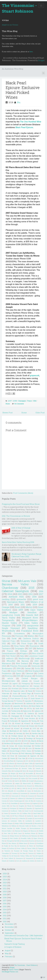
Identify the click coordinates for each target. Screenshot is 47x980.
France (29, 401)
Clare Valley (37, 610)
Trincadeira (5, 853)
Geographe (19, 648)
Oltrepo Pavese (14, 836)
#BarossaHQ (27, 783)
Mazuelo (39, 771)
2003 (26, 741)
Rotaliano (40, 843)
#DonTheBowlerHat (8, 786)
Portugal (9, 841)
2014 (10, 594)
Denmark (5, 683)
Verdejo (4, 856)
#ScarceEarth (39, 758)
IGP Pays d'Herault (18, 816)
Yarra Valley (9, 618)
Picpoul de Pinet (24, 776)
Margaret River (30, 618)
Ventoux (31, 853)
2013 (20, 594)
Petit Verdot (11, 656)
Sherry (31, 846)
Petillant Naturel (17, 736)
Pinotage (38, 753)
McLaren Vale (27, 581)
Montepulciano (9, 681)
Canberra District (31, 638)
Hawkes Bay (36, 733)
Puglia (41, 776)
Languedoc (17, 706)
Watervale (6, 693)
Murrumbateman (35, 828)
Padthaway (25, 836)
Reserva (32, 841)
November (9, 927)
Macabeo (38, 748)
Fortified (38, 746)
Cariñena (15, 793)
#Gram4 (32, 726)
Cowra (40, 673)
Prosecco (37, 683)
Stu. (19, 102)
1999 (24, 788)
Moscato (5, 688)
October (8, 930)
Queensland (22, 756)
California (29, 703)
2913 (3, 791)
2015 (31, 588)
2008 (15, 401)
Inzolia (29, 816)
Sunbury (12, 848)
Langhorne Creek (11, 615)
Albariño (33, 741)
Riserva (32, 843)
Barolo (41, 741)
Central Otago (26, 693)
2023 (37, 661)
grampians (40, 781)
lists (18, 861)
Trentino (19, 701)
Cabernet (29, 673)
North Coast (18, 833)
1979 (13, 788)
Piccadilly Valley (26, 838)
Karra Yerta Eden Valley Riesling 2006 (18, 542)
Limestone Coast (36, 656)
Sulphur (23, 778)
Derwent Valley (27, 768)
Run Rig (14, 846)
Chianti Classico (35, 743)
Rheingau (7, 778)
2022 (4, 643)
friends (4, 861)
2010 (10, 604)
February (9, 956)
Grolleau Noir (27, 813)
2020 (14, 643)
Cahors (30, 766)
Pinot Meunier (16, 698)
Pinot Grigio (27, 643)
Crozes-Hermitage (24, 746)
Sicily (37, 668)
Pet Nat (5, 736)
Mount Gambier (7, 828)
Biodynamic (7, 668)
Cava (25, 743)
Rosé (17, 607)
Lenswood (38, 818)
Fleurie (29, 806)
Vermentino (26, 641)
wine (4, 741)
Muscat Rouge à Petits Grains (20, 751)
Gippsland (38, 808)
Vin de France (13, 856)
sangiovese (33, 625)
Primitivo (37, 693)
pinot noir (38, 599)
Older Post (40, 413)
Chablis (25, 731)
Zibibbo (24, 781)
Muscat (39, 773)
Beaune (11, 766)
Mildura (14, 826)
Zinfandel (5, 696)
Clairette (12, 798)
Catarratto (33, 793)
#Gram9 (29, 786)
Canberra (31, 713)
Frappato (5, 748)
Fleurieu (7, 691)
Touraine (17, 851)
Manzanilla (29, 823)
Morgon (13, 773)
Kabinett (7, 818)
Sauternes (23, 846)
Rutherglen (14, 721)
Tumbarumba (16, 711)
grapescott (35, 376)
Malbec (31, 636)
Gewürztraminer (9, 653)
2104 (34, 788)
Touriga (38, 738)
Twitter (10, 781)
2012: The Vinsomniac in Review (16, 516)
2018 (34, 597)
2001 (27, 761)
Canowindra (6, 793)
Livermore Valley (16, 821)
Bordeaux (8, 743)
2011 (23, 604)
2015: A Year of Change (21, 528)
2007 (10, 401)
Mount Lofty (6, 708)
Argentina (38, 763)
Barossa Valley (15, 584)
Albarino (12, 763)
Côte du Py (5, 803)
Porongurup (26, 683)
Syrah (14, 638)
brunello (39, 858)
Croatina (39, 801)
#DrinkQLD (21, 786)
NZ (40, 718)
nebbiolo (10, 658)
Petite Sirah (13, 776)
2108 (40, 788)
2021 (37, 641)
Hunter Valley (9, 623)
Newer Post (8, 413)
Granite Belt (32, 615)
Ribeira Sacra (23, 843)
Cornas (12, 746)
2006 (36, 651)
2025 (32, 761)
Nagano (26, 831)
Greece (6, 813)
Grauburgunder (38, 811)
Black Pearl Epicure (24, 127)
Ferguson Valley (8, 718)
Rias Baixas (12, 843)
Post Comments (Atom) (23, 493)
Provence (34, 776)
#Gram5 (40, 726)
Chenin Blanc (36, 731)
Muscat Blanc (19, 708)
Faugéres (22, 806)
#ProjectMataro (30, 620)
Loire (30, 748)
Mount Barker (36, 706)
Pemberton (7, 673)
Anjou (29, 791)
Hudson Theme (13, 970)
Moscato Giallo (24, 826)
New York (7, 833)
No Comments (19, 404)
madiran (25, 861)
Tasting (34, 721)
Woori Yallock (9, 858)
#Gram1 (18, 723)
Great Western (30, 718)
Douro (28, 803)
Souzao (13, 738)
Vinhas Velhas (25, 856)
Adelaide (25, 681)
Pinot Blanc (31, 736)
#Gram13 (37, 723)
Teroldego (29, 738)
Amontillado (20, 791)
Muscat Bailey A (7, 831)
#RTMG (6, 788)
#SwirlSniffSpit (9, 761)
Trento (39, 851)
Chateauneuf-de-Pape (11, 768)
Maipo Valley (19, 823)
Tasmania (6, 648)
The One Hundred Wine (31, 122)
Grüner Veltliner (18, 671)
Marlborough (24, 658)
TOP (43, 977)
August (8, 950)
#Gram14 (5, 726)
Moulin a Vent (36, 826)
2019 (35, 604)
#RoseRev (11, 661)
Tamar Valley (31, 848)
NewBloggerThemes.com (10, 972)
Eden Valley (31, 623)
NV (3, 633)
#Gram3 (23, 726)
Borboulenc (37, 791)
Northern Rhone (30, 833)
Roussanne (34, 646)
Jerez (42, 816)
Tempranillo (8, 620)
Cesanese (31, 796)
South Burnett (36, 698)
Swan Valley (21, 848)
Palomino (34, 836)
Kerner (14, 818)
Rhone (8, 404)
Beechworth (19, 703)
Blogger (41, 60)
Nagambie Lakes (19, 691)
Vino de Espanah (38, 856)
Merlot (29, 607)
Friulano (5, 808)
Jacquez (31, 771)
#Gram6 (8, 728)
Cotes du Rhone (8, 733)
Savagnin (15, 778)
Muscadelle (29, 773)
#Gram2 (14, 726)
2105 (42, 761)
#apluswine (27, 711)
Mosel (21, 773)
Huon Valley (6, 816)
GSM (35, 401)
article (10, 678)
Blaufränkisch (14, 731)
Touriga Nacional (8, 701)
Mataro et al (37, 602)
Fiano (4, 671)
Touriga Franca (28, 851)
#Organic (24, 653)
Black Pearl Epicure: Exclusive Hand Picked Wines (23, 90)
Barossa (25, 661)
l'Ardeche (11, 861)
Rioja (26, 698)
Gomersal (5, 811)
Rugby (6, 846)
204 (29, 788)
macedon (28, 701)
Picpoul (4, 721)
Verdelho (39, 676)
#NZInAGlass (39, 786)
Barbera (40, 648)
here (31, 52)
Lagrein (15, 683)
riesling (6, 599)
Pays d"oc (5, 753)
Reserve (39, 841)
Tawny (21, 738)
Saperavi (33, 756)
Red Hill (17, 841)
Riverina (9, 676)
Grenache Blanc (7, 771)
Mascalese (38, 823)
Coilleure (20, 798)
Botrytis (5, 713)
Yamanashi (29, 858)
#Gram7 (17, 728)
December (9, 924)
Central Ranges (30, 678)
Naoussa (34, 831)
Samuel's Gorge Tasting (14, 944)
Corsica (4, 801)
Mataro (4, 751)
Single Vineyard (11, 628)
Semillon (32, 612)
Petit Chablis (14, 838)
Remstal (24, 841)
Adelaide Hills (16, 597)
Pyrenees (19, 636)
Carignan (28, 676)
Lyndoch (38, 821)
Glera (27, 733)
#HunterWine (7, 686)
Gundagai (17, 771)
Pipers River (37, 838)
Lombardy (29, 821)
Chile (4, 746)
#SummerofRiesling (19, 696)
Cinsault (36, 681)
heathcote (39, 658)
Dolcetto (7, 706)
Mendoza (5, 773)
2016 (41, 591)
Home (24, 413)
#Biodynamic (39, 701)
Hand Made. (37, 813)
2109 (5, 763)
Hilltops (24, 651)
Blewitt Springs (20, 766)
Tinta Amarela (33, 778)
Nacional (18, 831)
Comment (38, 798)
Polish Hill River (8, 756)
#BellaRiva (38, 783)
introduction (8, 783)
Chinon (39, 796)
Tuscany (14, 853)
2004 (19, 668)
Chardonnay (10, 588)
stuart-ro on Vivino (10, 25)
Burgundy (17, 743)
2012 (30, 594)
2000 (34, 728)
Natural (4, 776)
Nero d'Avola (38, 653)
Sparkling (33, 628)
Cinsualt (5, 798)
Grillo (23, 748)
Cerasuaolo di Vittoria (18, 796)
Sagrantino (25, 721)
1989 (18, 788)
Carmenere (24, 793)
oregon (17, 783)
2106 (32, 696)
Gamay (28, 668)
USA (10, 723)
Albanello (10, 791)
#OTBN (30, 758)
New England (34, 671)
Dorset (22, 803)
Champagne (22, 401)
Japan (36, 816)
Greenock (36, 666)
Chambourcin (39, 766)
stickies (32, 861)
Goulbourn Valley (16, 811)
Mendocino (5, 826)
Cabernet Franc (9, 641)
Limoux (4, 821)
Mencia (26, 706)
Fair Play (37, 716)
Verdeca (39, 853)
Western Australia (29, 688)
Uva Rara (23, 853)
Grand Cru (28, 811)
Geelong (21, 808)
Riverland (15, 688)
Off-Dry (29, 708)
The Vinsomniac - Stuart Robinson (19, 8)
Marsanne (6, 663)
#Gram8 (26, 728)
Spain (18, 673)
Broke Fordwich (17, 713)
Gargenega (15, 748)
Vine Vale (22, 758)
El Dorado (27, 716)
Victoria (38, 691)
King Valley (20, 646)
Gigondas (29, 808)
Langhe (30, 818)
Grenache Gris (15, 813)
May (7, 953)
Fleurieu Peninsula (19, 666)
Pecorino (15, 753)
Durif (41, 688)
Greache (38, 768)
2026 (5, 874)
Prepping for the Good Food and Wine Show (21, 504)
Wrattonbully (9, 631)
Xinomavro (19, 858)
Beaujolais (8, 703)
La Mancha (22, 818)
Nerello (41, 831)
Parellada (38, 751)
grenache (21, 599)
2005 (18, 676)
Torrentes (7, 851)
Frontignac (13, 808)
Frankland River (30, 631)
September (9, 933)
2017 (41, 594)
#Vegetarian (19, 761)
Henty (24, 771)
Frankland (38, 806)
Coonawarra (19, 633)
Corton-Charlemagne (16, 801)
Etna (14, 806)
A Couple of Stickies (13, 947)
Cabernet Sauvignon (15, 591)
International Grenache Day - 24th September (24, 935)
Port (3, 841)
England (35, 803)
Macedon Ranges (7, 823)
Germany (19, 733)
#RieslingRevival (22, 686)
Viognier (6, 625)
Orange (6, 607)
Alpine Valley (28, 763)
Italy (22, 656)
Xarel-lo (17, 781)
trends (39, 861)
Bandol (4, 766)
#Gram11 (27, 723)
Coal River (39, 703)
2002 (19, 741)
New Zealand (22, 663)
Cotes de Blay (29, 801)
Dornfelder (14, 803)
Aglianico (38, 711)
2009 (21, 610)
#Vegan (36, 663)
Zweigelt (31, 781)
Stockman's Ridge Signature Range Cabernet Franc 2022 (26, 555)
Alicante (19, 763)
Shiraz (6, 581)
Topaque (41, 848)
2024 (4, 666)
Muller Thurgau (21, 828)
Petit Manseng (26, 753)
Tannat (30, 691)
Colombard (29, 798)
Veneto (13, 758)
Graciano (36, 686)
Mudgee (13, 612)
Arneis (15, 693)
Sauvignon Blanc (16, 602)
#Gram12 (11, 741)
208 (37, 761)
